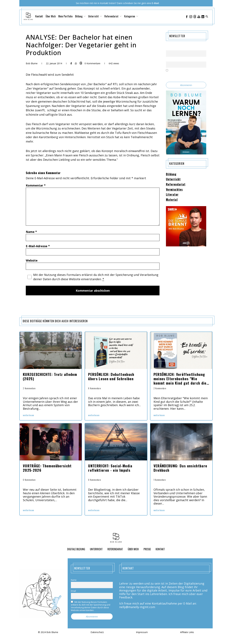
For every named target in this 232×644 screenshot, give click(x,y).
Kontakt (39, 16)
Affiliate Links (187, 632)
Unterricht (95, 16)
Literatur (172, 195)
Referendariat (113, 16)
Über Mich (51, 16)
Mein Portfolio (65, 16)
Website (32, 260)
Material (172, 200)
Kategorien (131, 16)
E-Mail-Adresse (38, 246)
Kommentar (36, 185)
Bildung (80, 16)
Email (168, 60)
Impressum (142, 632)
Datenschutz (97, 632)
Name (31, 232)
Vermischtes (174, 190)
